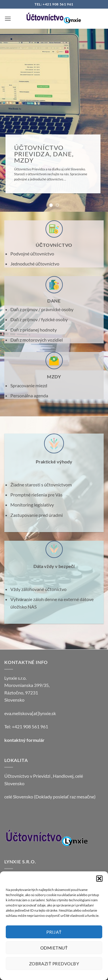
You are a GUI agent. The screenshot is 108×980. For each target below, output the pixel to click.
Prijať (54, 932)
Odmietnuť (54, 948)
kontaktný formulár (24, 740)
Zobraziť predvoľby (54, 964)
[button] (99, 879)
